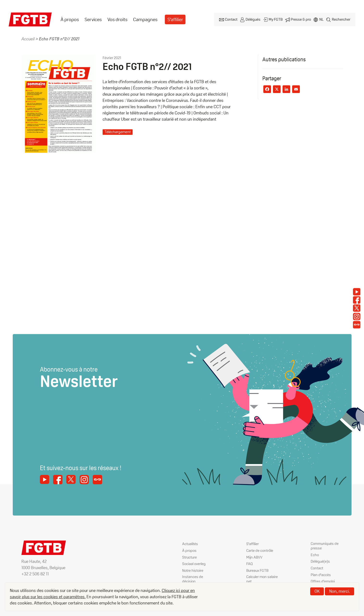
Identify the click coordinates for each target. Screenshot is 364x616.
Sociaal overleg (194, 563)
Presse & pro (300, 19)
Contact (229, 19)
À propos (70, 19)
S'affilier (175, 19)
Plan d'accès (321, 575)
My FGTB (274, 19)
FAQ (250, 563)
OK (317, 591)
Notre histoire (193, 570)
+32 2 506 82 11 (35, 574)
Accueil (28, 39)
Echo (315, 555)
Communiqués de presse (325, 546)
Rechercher (341, 19)
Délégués (251, 19)
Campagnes (145, 19)
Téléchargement (118, 132)
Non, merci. (339, 591)
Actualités (190, 544)
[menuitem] (70, 20)
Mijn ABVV (254, 557)
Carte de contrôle (260, 551)
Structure (189, 557)
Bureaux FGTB (257, 570)
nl (321, 19)
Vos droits (117, 19)
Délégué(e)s (320, 562)
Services (93, 19)
